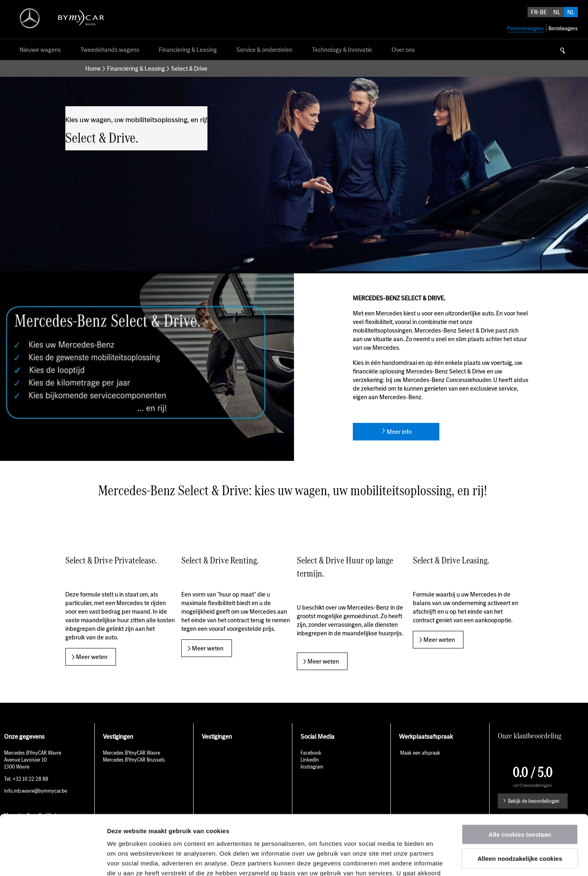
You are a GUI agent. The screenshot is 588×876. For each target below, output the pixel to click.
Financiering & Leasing (136, 68)
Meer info (399, 432)
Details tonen (441, 860)
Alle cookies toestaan (520, 778)
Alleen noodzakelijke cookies (520, 802)
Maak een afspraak (420, 753)
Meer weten (92, 657)
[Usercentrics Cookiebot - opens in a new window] (53, 860)
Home (93, 68)
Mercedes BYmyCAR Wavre (131, 753)
